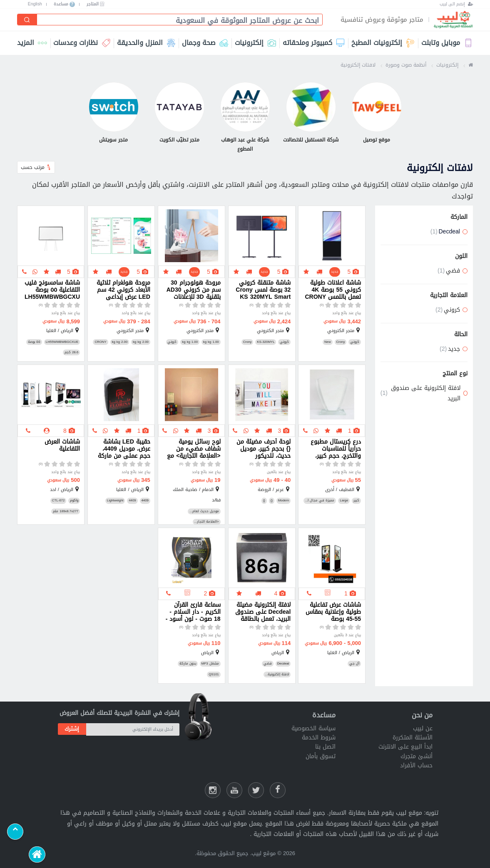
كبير (356, 501)
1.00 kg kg (211, 342)
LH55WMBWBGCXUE (62, 342)
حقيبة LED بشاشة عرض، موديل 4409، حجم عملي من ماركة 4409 (124, 449)
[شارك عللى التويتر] (256, 790)
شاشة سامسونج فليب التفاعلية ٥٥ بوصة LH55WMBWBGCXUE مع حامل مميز (52, 290)
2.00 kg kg (141, 342)
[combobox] (177, 20)
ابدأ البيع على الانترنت (405, 747)
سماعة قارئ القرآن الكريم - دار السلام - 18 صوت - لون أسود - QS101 (193, 612)
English (35, 4)
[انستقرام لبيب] (213, 790)
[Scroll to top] (15, 832)
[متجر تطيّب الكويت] (179, 113)
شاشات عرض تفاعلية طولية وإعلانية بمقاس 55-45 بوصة (333, 612)
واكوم (74, 501)
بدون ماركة (188, 664)
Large (344, 501)
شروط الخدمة (319, 738)
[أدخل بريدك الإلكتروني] (133, 729)
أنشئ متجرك (417, 756)
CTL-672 (58, 501)
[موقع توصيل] (377, 113)
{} (272, 501)
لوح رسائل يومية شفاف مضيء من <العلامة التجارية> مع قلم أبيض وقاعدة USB (194, 449)
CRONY (100, 342)
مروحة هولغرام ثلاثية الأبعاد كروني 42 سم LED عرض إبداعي (123, 290)
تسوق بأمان (321, 756)
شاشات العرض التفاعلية (62, 446)
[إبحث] (27, 20)
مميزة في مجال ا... (320, 501)
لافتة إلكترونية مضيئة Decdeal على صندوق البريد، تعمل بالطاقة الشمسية (263, 612)
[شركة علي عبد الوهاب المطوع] (245, 118)
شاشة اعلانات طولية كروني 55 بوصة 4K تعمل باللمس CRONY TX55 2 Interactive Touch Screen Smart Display (332, 290)
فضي (268, 664)
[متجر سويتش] (114, 113)
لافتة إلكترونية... (277, 675)
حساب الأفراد (416, 765)
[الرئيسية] (37, 854)
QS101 (214, 675)
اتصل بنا (325, 747)
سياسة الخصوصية (313, 728)
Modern (284, 501)
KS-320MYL (266, 342)
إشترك (72, 729)
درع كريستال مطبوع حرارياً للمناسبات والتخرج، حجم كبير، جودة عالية (336, 449)
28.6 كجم (71, 352)
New (328, 342)
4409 (145, 501)
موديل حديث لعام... (204, 511)
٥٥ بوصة (34, 342)
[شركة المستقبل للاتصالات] (311, 113)
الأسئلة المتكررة (413, 738)
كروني (355, 342)
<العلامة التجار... (207, 522)
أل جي (354, 664)
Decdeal (283, 664)
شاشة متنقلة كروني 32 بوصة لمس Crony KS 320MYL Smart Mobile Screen (263, 290)
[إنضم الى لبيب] (456, 4)
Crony (340, 342)
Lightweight (115, 501)
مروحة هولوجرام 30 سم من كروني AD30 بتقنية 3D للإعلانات (194, 290)
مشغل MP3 (210, 664)
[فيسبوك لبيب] (278, 790)
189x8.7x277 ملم (66, 511)
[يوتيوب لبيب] (234, 790)
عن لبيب (423, 728)
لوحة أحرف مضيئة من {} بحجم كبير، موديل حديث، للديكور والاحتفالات (264, 449)
